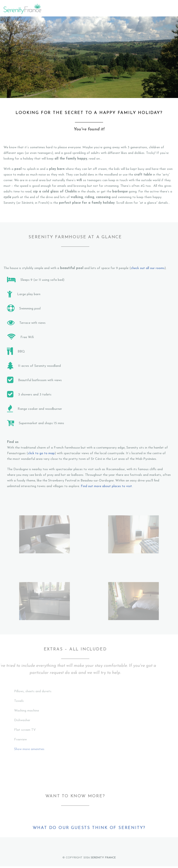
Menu (172, 9)
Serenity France (103, 858)
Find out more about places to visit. (107, 486)
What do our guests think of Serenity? (89, 828)
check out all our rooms (148, 268)
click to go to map (41, 453)
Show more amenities (29, 749)
